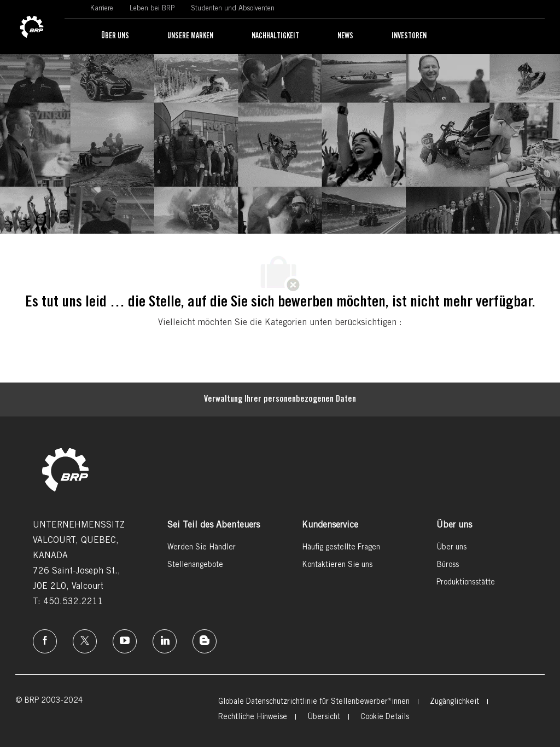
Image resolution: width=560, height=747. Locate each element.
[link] (32, 27)
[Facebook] (45, 641)
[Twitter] (85, 641)
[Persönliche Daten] (280, 399)
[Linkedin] (165, 641)
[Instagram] (125, 641)
